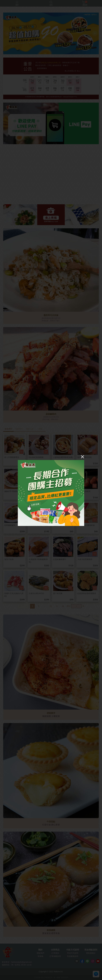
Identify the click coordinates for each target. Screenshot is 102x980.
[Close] (82, 457)
